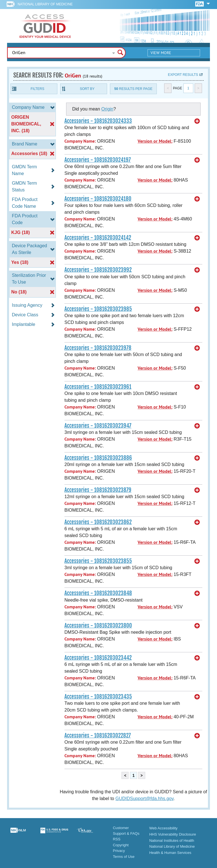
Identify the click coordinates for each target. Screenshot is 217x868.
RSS (117, 839)
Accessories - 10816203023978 (98, 348)
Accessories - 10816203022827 (98, 736)
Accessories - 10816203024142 (98, 238)
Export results (183, 75)
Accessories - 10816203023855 (98, 561)
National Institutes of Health (172, 841)
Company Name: (80, 141)
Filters (37, 89)
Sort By (87, 89)
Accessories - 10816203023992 (98, 270)
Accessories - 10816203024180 (98, 199)
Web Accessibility (163, 828)
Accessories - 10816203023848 (98, 593)
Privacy (119, 851)
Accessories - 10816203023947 (98, 426)
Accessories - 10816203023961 (98, 387)
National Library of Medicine (45, 4)
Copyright (121, 845)
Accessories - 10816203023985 (98, 309)
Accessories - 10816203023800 (98, 626)
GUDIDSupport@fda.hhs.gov (144, 799)
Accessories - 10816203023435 (98, 697)
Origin (108, 109)
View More (161, 53)
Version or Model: (155, 141)
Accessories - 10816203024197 (98, 160)
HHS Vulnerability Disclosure (173, 834)
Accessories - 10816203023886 (98, 458)
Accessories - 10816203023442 (98, 658)
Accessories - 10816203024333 (98, 121)
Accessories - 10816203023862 (98, 522)
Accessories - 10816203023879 (98, 490)
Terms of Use (124, 857)
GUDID (45, 26)
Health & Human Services (170, 853)
